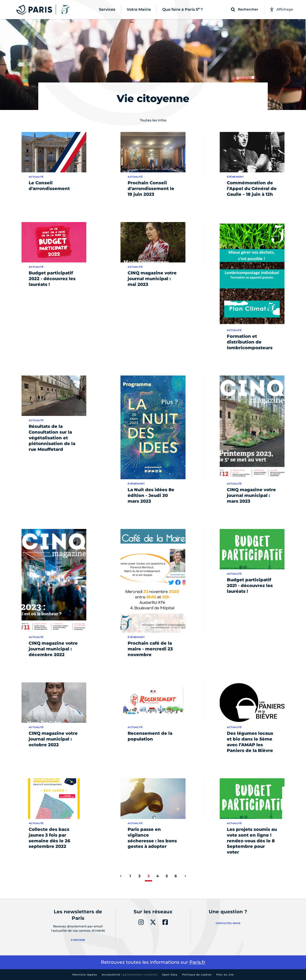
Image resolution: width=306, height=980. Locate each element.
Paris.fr (197, 962)
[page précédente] (121, 876)
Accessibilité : (130, 975)
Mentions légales (85, 975)
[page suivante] (185, 876)
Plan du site (225, 975)
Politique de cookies (197, 975)
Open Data (170, 975)
